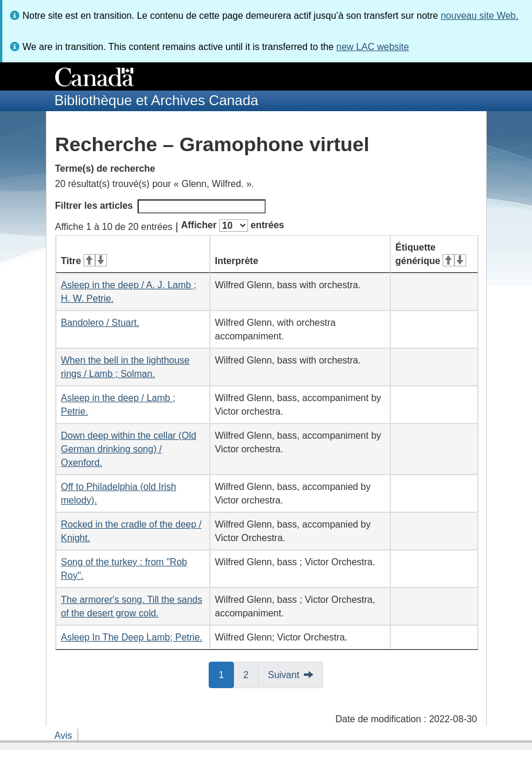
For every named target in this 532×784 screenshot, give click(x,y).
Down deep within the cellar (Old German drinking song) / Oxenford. (129, 449)
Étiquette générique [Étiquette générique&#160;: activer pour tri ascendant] (431, 254)
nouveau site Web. (480, 16)
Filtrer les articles (161, 206)
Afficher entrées (232, 226)
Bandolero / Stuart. (100, 323)
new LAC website (373, 47)
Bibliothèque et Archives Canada (157, 100)
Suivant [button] (284, 675)
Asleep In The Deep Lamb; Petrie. (132, 637)
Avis (63, 735)
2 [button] (251, 674)
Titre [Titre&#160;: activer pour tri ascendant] (84, 261)
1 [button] (226, 674)
